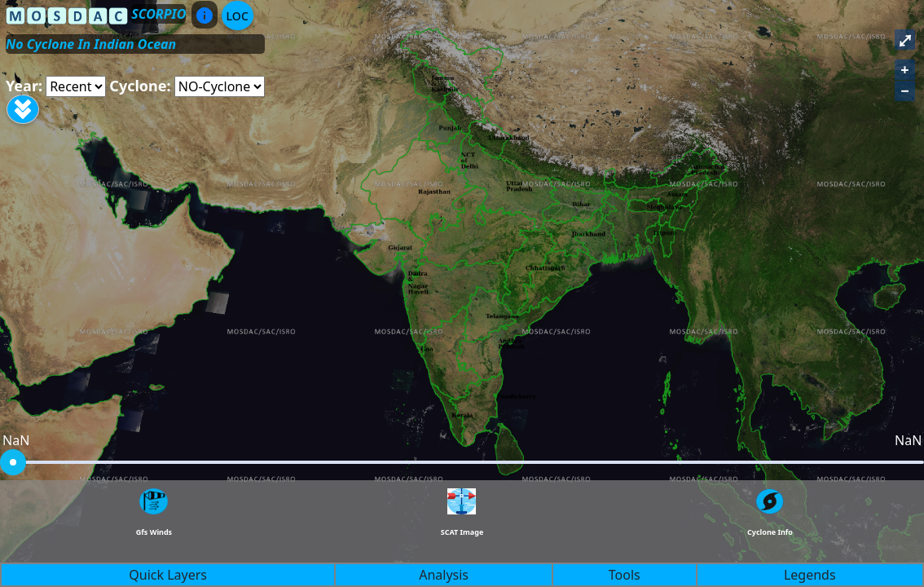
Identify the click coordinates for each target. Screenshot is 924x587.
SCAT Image (462, 532)
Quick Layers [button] (168, 575)
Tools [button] (625, 575)
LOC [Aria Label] (238, 16)
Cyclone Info (770, 532)
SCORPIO (158, 14)
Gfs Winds (154, 532)
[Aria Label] (76, 86)
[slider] (13, 462)
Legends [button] (810, 575)
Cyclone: (140, 86)
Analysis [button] (444, 575)
